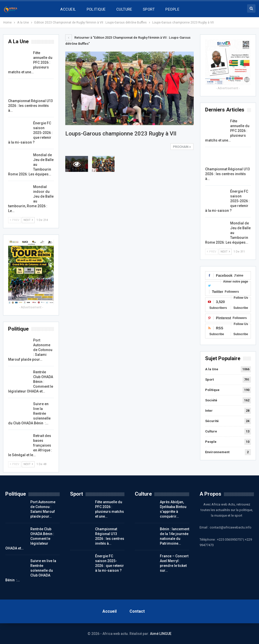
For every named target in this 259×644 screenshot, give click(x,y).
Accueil (110, 611)
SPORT (149, 9)
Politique (212, 390)
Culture (211, 431)
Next (225, 252)
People (211, 442)
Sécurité (212, 421)
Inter (209, 411)
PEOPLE (172, 9)
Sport (209, 379)
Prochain (182, 147)
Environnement (217, 452)
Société (211, 400)
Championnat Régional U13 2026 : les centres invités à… (228, 174)
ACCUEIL (68, 9)
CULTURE (124, 9)
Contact (137, 611)
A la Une (212, 369)
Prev (212, 252)
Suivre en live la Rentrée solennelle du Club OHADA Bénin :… (31, 570)
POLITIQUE (96, 9)
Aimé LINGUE (161, 634)
